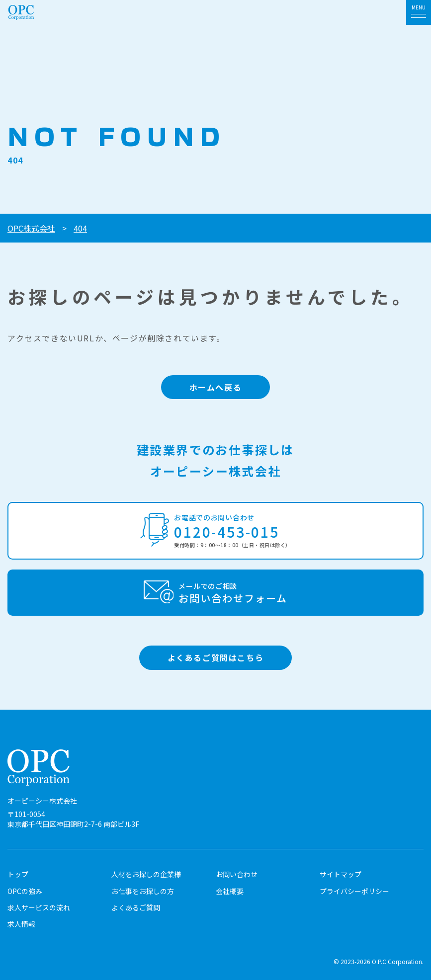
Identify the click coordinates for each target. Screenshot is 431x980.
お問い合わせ (237, 874)
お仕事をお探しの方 (143, 891)
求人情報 (21, 924)
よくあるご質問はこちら (216, 657)
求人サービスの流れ (39, 907)
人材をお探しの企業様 (146, 874)
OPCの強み (25, 891)
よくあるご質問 (136, 907)
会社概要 (230, 891)
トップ (18, 874)
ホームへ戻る (216, 387)
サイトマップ (341, 874)
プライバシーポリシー (354, 891)
